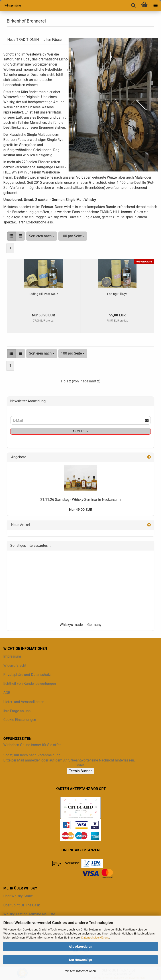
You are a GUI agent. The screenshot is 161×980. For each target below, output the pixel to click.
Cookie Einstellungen (20, 720)
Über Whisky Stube (18, 896)
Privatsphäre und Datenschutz (27, 675)
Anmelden (81, 431)
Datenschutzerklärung (95, 938)
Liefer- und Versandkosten (24, 702)
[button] (11, 236)
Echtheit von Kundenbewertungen (30, 684)
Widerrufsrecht (15, 665)
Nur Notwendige (80, 960)
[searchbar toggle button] (133, 6)
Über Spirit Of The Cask (22, 905)
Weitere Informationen (81, 971)
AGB (7, 693)
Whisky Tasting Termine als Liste (29, 914)
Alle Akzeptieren (80, 947)
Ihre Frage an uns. (17, 711)
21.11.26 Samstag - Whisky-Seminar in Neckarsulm (80, 500)
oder (80, 765)
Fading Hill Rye (117, 294)
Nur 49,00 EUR (81, 510)
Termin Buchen (81, 771)
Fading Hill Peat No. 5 (44, 294)
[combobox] (42, 236)
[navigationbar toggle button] (155, 6)
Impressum (12, 656)
